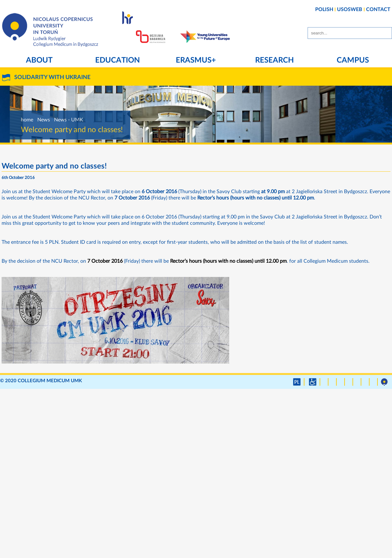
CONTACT (378, 9)
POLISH (324, 9)
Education (117, 60)
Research (274, 60)
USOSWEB (350, 9)
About (39, 60)
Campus (353, 60)
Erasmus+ (196, 60)
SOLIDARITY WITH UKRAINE (52, 77)
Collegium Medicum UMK (50, 381)
